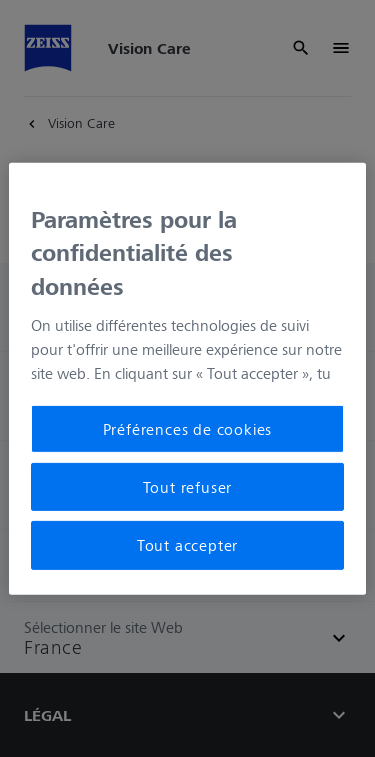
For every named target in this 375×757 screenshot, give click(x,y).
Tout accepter (187, 545)
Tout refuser (188, 487)
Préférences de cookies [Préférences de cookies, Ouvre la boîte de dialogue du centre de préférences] (188, 428)
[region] (187, 378)
